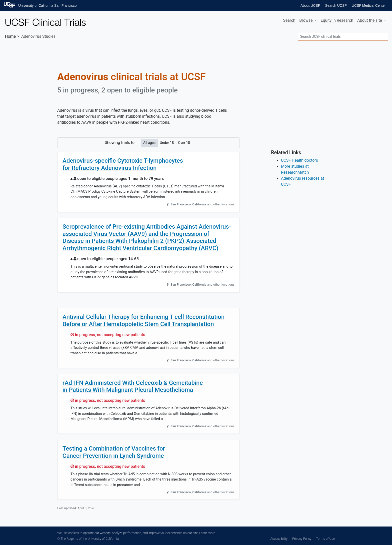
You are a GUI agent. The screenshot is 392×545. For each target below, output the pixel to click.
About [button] (370, 20)
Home (10, 36)
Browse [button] (306, 20)
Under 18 (167, 142)
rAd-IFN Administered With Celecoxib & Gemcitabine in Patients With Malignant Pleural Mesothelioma (133, 386)
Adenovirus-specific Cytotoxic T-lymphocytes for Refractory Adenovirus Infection (123, 164)
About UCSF (310, 5)
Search (289, 20)
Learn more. (207, 533)
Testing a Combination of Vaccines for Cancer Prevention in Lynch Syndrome (114, 452)
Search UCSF (336, 5)
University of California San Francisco (47, 5)
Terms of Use (325, 539)
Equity (337, 20)
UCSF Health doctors (299, 160)
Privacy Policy (302, 539)
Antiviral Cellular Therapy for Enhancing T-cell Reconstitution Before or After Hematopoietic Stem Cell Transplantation (143, 320)
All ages (149, 142)
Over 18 (184, 142)
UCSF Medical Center (369, 5)
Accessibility (279, 539)
